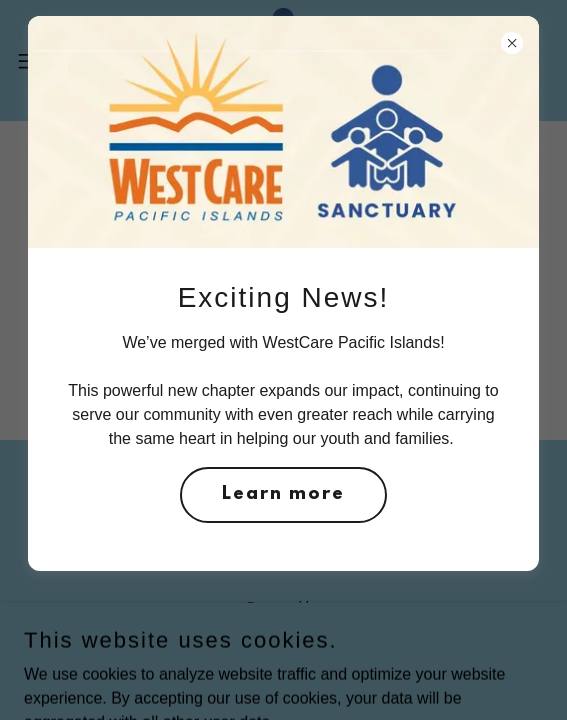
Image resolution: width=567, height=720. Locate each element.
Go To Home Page (284, 312)
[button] (49, 61)
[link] (283, 60)
